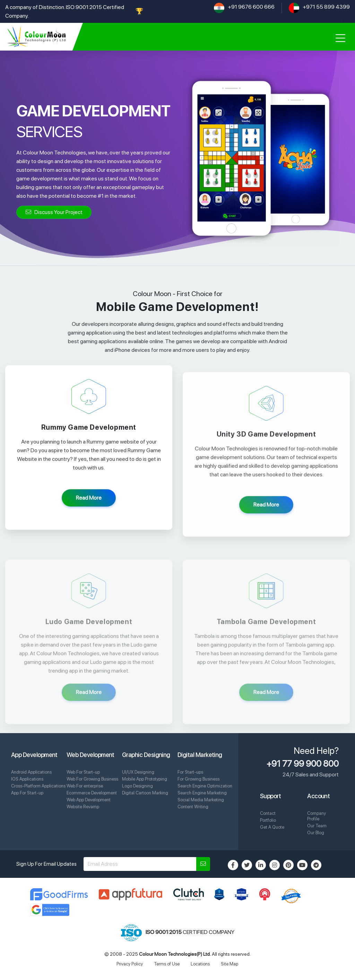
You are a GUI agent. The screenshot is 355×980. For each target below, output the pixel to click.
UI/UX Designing (138, 772)
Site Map (230, 964)
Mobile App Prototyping (145, 779)
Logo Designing (137, 786)
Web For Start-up (83, 772)
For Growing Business (198, 779)
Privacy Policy (130, 964)
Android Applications (31, 772)
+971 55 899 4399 (326, 7)
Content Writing (193, 807)
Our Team (317, 826)
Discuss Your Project (54, 212)
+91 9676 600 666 (251, 7)
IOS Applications (27, 779)
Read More (89, 505)
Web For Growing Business (92, 779)
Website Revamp (83, 807)
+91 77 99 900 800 (303, 764)
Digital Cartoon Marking (145, 793)
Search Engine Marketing (202, 793)
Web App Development (89, 800)
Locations (200, 964)
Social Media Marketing (201, 800)
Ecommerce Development (92, 793)
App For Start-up (27, 793)
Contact (268, 813)
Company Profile (317, 816)
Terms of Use (167, 964)
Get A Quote (272, 827)
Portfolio (268, 820)
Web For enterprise (85, 786)
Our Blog (316, 833)
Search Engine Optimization (205, 786)
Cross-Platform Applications (38, 786)
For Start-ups (190, 772)
